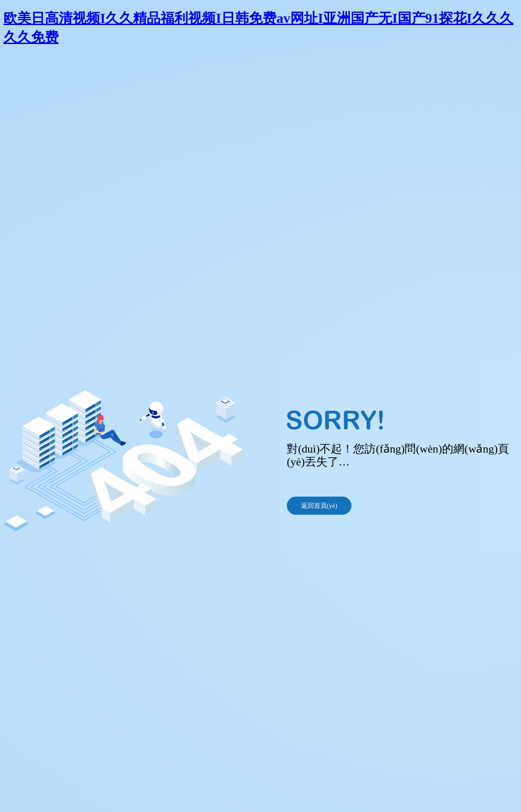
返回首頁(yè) (319, 506)
